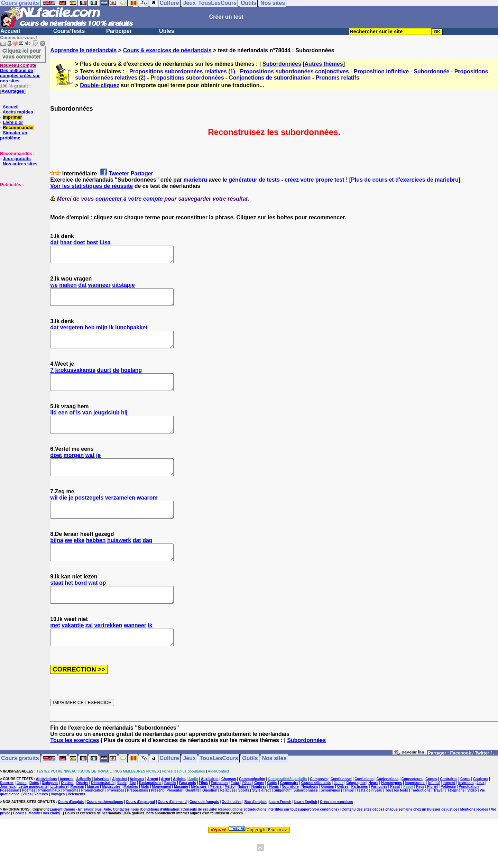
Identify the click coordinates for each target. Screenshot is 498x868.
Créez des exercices (336, 833)
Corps (465, 810)
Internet (449, 814)
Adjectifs (83, 810)
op (103, 608)
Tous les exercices (75, 771)
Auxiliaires (210, 810)
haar (66, 242)
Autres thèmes (324, 64)
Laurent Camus (62, 840)
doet (79, 242)
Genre (259, 814)
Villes (27, 825)
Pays (420, 818)
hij (124, 425)
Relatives (228, 821)
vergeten (72, 334)
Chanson (229, 810)
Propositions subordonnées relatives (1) (182, 71)
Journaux (8, 818)
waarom (147, 516)
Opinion (328, 818)
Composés (319, 810)
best (92, 242)
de (116, 379)
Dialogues (50, 814)
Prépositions (138, 821)
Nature (243, 818)
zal (89, 653)
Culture (169, 790)
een (63, 425)
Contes (431, 810)
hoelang (131, 379)
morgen (74, 471)
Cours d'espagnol (140, 833)
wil (54, 516)
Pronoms (71, 821)
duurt (104, 379)
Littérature (59, 818)
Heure (373, 814)
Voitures (41, 825)
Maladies (131, 818)
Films (203, 814)
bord (81, 608)
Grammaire (289, 814)
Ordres (343, 818)
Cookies (20, 844)
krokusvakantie (76, 379)
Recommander (18, 127)
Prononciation (93, 821)
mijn (102, 334)
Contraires (449, 810)
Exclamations (150, 814)
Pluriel (432, 818)
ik (111, 334)
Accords (66, 810)
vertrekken (108, 653)
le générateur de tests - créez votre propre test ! (285, 180)
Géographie (356, 814)
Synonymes (330, 821)
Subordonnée (431, 71)
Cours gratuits (20, 790)
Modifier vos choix (44, 844)
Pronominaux (49, 821)
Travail (439, 821)
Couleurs (481, 810)
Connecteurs (412, 810)
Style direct (261, 821)
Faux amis (188, 814)
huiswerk (119, 562)
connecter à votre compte (129, 199)
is (78, 425)
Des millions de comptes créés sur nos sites (20, 73)
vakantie (73, 653)
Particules (379, 818)
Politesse (448, 818)
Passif (395, 818)
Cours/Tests (69, 31)
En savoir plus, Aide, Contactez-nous (109, 840)
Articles (179, 810)
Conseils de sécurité (199, 840)
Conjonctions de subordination (270, 78)
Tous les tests (397, 821)
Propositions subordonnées (187, 78)
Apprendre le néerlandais (83, 50)
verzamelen (120, 516)
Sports (244, 821)
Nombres (259, 818)
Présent (157, 821)
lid (53, 425)
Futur (235, 814)
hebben (96, 562)
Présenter (175, 821)
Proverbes (116, 821)
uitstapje (123, 288)
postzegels (89, 516)
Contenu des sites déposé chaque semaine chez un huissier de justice (400, 840)
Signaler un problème (14, 135)
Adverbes (102, 810)
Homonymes (391, 814)
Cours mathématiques (105, 833)
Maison (93, 818)
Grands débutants (316, 814)
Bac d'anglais (256, 833)
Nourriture (290, 818)
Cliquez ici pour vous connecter (22, 53)
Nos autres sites (20, 164)
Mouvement (162, 818)
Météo (229, 818)
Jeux (189, 790)
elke (79, 562)
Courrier (7, 814)
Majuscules (111, 818)
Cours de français (204, 833)
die (63, 516)
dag (147, 562)
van (87, 425)
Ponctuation (469, 818)
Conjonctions (388, 810)
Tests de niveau (369, 821)
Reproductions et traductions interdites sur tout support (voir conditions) (278, 840)
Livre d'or (13, 122)
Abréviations (47, 810)
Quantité (192, 821)
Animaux (137, 810)
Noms (274, 818)
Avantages (13, 91)
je (98, 471)
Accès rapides (18, 112)
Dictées (67, 814)
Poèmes (29, 821)
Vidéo (472, 821)
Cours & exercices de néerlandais (167, 50)
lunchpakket (131, 334)
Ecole (122, 814)
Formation (219, 814)
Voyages (58, 825)
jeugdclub (107, 425)
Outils (250, 790)
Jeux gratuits (17, 159)
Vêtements (77, 825)
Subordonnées (282, 64)
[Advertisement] (21, 222)
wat (90, 471)
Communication (252, 810)
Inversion (466, 814)
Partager (142, 173)
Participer (119, 31)
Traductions (421, 821)
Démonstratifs (103, 814)
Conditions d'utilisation (160, 840)
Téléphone (456, 821)
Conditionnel (341, 810)
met (55, 653)
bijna (57, 562)
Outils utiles (232, 833)
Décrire (82, 814)
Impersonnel (415, 814)
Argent (153, 810)
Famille (170, 814)
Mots (145, 818)
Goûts (272, 814)
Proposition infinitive (381, 71)
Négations (310, 818)
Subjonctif (282, 821)
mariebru (195, 180)
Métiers (216, 818)
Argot (165, 810)
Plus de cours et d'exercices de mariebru (405, 180)
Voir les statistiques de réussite (91, 186)
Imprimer (12, 117)
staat (57, 608)
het (69, 608)
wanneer (99, 288)
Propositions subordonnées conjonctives (294, 71)
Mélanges (199, 818)
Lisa (105, 242)
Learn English (306, 833)
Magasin (77, 818)
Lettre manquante (33, 818)
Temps (348, 821)
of (72, 425)
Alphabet (119, 810)
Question (210, 821)
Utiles (167, 31)
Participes (360, 818)
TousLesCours (219, 790)
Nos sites (274, 790)
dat (54, 242)
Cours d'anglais (71, 833)
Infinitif (434, 814)
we (54, 288)
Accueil (10, 31)
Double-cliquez (100, 85)
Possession (10, 821)
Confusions (364, 810)
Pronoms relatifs (338, 78)
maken (68, 288)
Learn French (280, 833)
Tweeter (119, 173)
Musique (181, 818)
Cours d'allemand (172, 833)
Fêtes (247, 814)
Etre (133, 814)
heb (90, 334)
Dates (34, 814)
